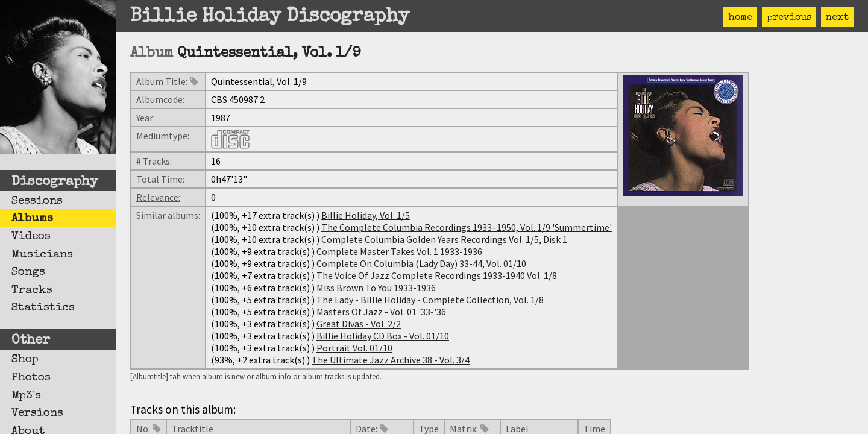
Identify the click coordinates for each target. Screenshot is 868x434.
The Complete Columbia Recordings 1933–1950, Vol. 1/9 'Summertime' (467, 227)
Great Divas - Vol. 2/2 (359, 324)
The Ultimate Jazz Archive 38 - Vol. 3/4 (391, 360)
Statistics (43, 308)
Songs (28, 272)
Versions (37, 414)
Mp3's (26, 396)
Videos (31, 237)
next (837, 18)
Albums (32, 219)
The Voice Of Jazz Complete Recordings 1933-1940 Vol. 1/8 (437, 275)
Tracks (32, 291)
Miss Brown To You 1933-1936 (376, 288)
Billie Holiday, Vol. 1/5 (366, 215)
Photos (31, 378)
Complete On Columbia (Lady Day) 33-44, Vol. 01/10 (421, 263)
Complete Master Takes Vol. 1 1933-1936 (399, 251)
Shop (25, 360)
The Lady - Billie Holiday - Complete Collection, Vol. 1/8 (430, 300)
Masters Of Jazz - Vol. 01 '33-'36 (381, 312)
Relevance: (158, 197)
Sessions (37, 201)
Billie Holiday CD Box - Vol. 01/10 (383, 336)
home (740, 18)
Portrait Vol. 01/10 (354, 348)
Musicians (42, 255)
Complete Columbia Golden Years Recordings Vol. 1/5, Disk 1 (444, 239)
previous (789, 18)
